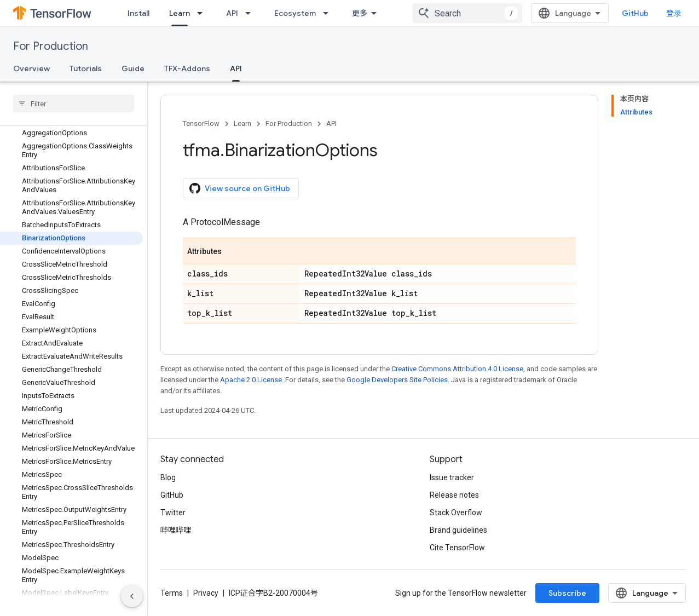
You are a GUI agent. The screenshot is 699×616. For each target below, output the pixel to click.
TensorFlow (201, 123)
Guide (133, 68)
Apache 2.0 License (251, 380)
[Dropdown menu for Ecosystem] (329, 13)
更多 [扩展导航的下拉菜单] (360, 13)
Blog (168, 477)
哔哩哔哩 (176, 530)
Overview (31, 68)
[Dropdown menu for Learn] (203, 13)
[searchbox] (74, 103)
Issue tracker (452, 477)
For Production (51, 46)
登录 (674, 13)
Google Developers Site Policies (397, 380)
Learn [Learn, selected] (180, 13)
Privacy (206, 593)
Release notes (454, 495)
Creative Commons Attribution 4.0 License (457, 369)
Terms (172, 593)
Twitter (173, 513)
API (232, 13)
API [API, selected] (236, 68)
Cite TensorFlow (457, 548)
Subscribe (567, 593)
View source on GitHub (240, 188)
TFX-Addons (187, 68)
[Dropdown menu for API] (251, 13)
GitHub (635, 13)
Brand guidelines (458, 530)
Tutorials (86, 68)
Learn (242, 123)
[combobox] (467, 13)
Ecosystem (295, 13)
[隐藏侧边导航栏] (132, 596)
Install (138, 13)
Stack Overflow (456, 513)
